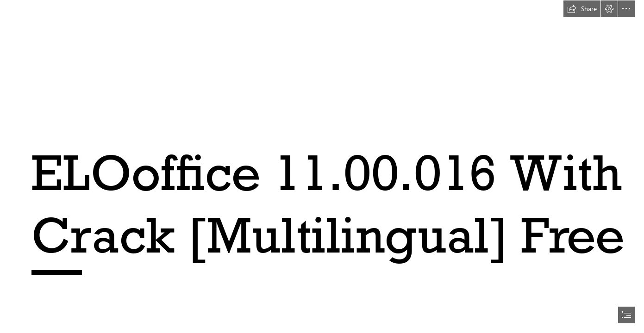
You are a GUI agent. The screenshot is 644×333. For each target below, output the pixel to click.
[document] (322, 166)
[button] (582, 9)
